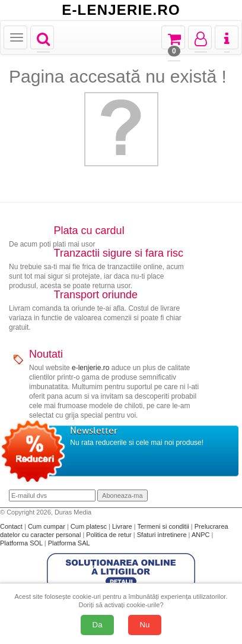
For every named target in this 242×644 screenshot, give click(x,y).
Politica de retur (109, 535)
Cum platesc (90, 526)
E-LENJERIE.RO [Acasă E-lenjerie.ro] (121, 10)
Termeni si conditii (164, 526)
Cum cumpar (47, 526)
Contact (12, 526)
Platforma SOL (21, 543)
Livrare (123, 526)
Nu (145, 625)
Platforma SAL (69, 543)
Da (98, 625)
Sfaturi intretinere (163, 535)
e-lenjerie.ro (90, 368)
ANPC (201, 535)
